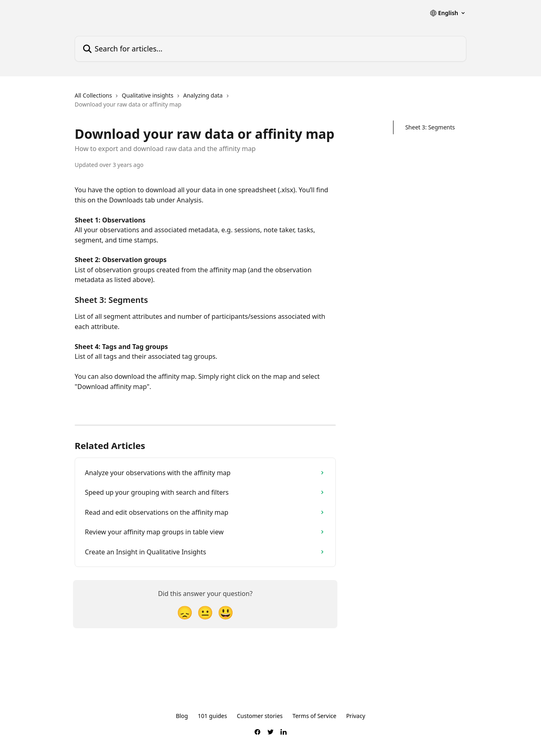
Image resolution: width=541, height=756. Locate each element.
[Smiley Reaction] (226, 612)
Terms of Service (315, 716)
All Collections (93, 95)
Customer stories (259, 716)
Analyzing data (203, 95)
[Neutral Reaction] (205, 612)
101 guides (213, 716)
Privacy (356, 716)
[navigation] (205, 103)
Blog (182, 716)
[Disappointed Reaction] (185, 612)
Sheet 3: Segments (430, 127)
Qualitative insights (147, 95)
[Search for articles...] (270, 49)
